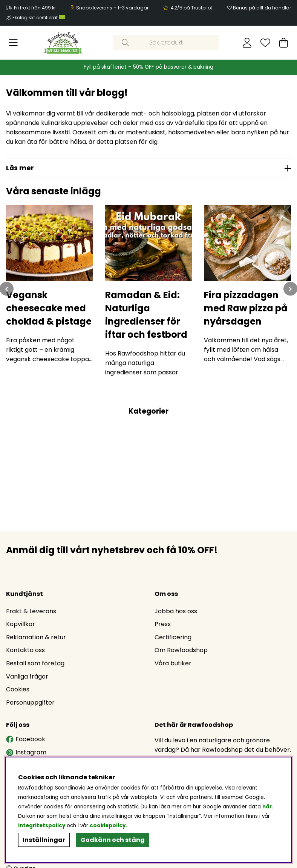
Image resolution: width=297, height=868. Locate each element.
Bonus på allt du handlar (262, 8)
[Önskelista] (265, 43)
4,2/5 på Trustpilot (191, 8)
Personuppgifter (30, 703)
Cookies (18, 689)
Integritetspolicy (42, 826)
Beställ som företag (35, 663)
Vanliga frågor (27, 676)
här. (268, 807)
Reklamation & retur (36, 637)
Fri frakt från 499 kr (35, 8)
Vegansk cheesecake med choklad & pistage (49, 308)
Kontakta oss (25, 650)
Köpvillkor (21, 624)
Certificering (173, 637)
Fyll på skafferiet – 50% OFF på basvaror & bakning (148, 67)
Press (163, 624)
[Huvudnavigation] (13, 43)
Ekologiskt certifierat (39, 18)
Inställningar (44, 840)
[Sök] (166, 43)
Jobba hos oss (176, 611)
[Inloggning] (247, 43)
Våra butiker (173, 663)
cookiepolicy (108, 826)
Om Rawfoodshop (181, 650)
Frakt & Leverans (31, 611)
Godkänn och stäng (113, 840)
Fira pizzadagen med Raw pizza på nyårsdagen (246, 308)
